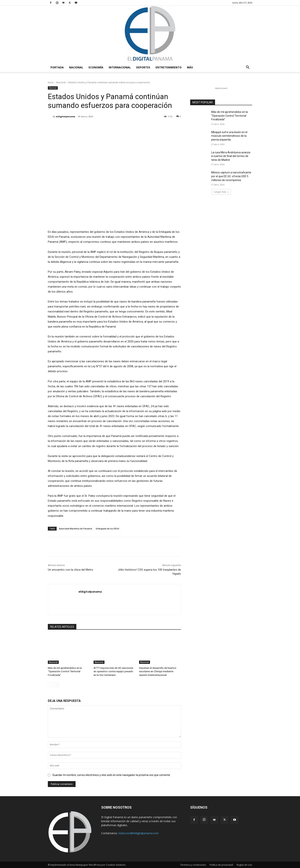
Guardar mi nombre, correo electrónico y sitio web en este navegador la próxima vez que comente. (112, 775)
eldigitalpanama (66, 116)
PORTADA (57, 67)
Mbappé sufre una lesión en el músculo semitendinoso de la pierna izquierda (229, 136)
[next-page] (56, 684)
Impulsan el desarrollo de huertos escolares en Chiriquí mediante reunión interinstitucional (158, 671)
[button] (248, 68)
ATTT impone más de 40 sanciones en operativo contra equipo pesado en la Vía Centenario (113, 671)
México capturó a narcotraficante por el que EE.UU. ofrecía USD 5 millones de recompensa (231, 176)
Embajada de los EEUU (108, 529)
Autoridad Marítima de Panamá (75, 529)
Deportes (143, 67)
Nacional (76, 67)
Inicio (51, 82)
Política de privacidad (221, 864)
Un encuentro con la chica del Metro (71, 570)
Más (190, 67)
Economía (96, 67)
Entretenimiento (169, 67)
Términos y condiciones (193, 864)
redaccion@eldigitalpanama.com (139, 833)
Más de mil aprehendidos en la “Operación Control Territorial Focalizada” (65, 671)
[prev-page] (50, 684)
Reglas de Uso (244, 864)
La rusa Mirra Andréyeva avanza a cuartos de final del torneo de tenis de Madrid (231, 156)
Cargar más (221, 192)
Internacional (120, 67)
